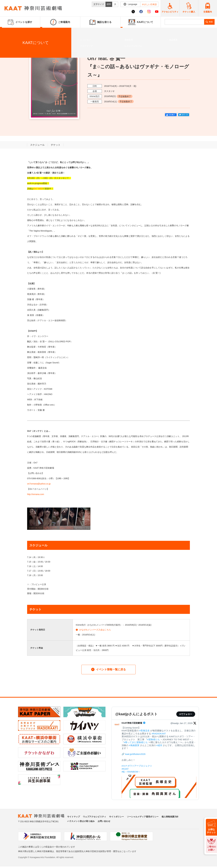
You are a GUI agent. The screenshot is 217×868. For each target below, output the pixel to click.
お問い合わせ (104, 821)
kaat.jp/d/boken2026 (135, 754)
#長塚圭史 (144, 731)
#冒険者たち (153, 739)
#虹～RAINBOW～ (131, 772)
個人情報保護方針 (170, 817)
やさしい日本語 (149, 4)
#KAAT (125, 769)
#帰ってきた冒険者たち (136, 742)
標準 (109, 4)
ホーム (7, 31)
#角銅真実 (134, 745)
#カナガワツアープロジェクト (137, 766)
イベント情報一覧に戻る (108, 669)
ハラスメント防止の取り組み (81, 821)
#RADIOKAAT (159, 734)
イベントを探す (19, 31)
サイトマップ (74, 817)
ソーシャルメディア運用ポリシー (143, 817)
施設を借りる (100, 22)
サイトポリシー (116, 817)
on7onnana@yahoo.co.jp (39, 484)
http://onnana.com (36, 494)
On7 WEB (38, 189)
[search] (185, 22)
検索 (211, 22)
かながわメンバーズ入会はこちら (93, 630)
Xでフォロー (186, 714)
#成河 (159, 745)
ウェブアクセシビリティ (94, 817)
